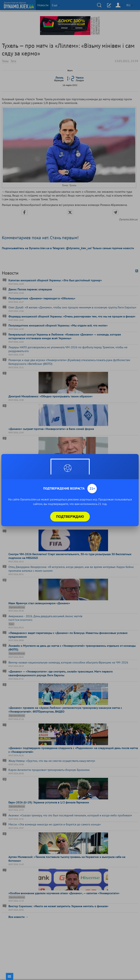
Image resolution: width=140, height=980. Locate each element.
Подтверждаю (70, 517)
